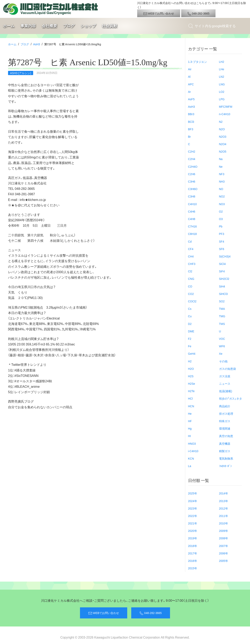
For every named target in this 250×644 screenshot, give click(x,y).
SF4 (222, 241)
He (190, 413)
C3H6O (193, 189)
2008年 (224, 538)
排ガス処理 (226, 413)
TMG (222, 316)
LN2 (222, 76)
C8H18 (193, 234)
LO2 (222, 92)
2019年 (193, 538)
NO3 (222, 204)
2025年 (193, 493)
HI (190, 436)
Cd (190, 241)
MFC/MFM (226, 106)
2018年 (193, 546)
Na (221, 159)
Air (190, 69)
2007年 (224, 546)
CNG (191, 279)
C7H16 (193, 226)
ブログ (69, 26)
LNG (222, 84)
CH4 (191, 256)
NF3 (222, 174)
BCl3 (191, 122)
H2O (191, 369)
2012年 (224, 508)
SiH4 (222, 286)
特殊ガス (225, 421)
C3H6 (192, 181)
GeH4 (192, 354)
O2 (221, 211)
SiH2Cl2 (224, 279)
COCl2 (192, 301)
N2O (222, 129)
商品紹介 (225, 406)
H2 (190, 361)
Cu (190, 316)
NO (221, 189)
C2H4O (193, 166)
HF (190, 421)
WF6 (222, 346)
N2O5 (223, 151)
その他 (223, 361)
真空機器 (225, 443)
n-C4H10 (225, 114)
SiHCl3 (223, 294)
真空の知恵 (226, 436)
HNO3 (192, 443)
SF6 (222, 249)
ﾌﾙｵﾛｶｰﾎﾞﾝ (225, 466)
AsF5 (191, 99)
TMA (222, 309)
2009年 (224, 531)
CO (190, 286)
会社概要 (49, 26)
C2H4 (192, 159)
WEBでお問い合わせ (159, 13)
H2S (191, 376)
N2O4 (223, 144)
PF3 (222, 234)
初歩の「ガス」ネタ (231, 398)
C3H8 (192, 196)
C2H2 (192, 151)
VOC (222, 339)
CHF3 (192, 264)
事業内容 (28, 26)
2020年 (193, 531)
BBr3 (191, 114)
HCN (191, 406)
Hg (190, 428)
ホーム (9, 26)
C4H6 (192, 211)
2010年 (224, 523)
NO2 (222, 196)
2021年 (193, 523)
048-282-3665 (198, 13)
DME (191, 331)
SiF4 (222, 271)
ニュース (225, 384)
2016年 (193, 561)
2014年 (224, 493)
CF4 (191, 249)
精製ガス (225, 451)
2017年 (193, 553)
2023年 (193, 508)
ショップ (88, 26)
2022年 (193, 516)
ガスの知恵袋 (227, 369)
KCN (191, 458)
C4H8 (192, 219)
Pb (221, 226)
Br (190, 136)
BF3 (191, 129)
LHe (222, 69)
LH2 (222, 62)
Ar (190, 92)
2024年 (193, 501)
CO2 (191, 294)
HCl (190, 398)
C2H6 (192, 174)
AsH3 (37, 44)
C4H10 (193, 204)
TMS (222, 324)
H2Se (192, 384)
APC (191, 84)
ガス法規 (225, 376)
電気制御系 (226, 458)
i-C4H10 (193, 451)
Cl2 (190, 271)
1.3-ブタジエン (198, 62)
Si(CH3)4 (225, 256)
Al (189, 76)
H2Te (191, 391)
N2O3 (223, 136)
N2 (221, 122)
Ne (221, 166)
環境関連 (225, 428)
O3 (221, 219)
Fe (190, 346)
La (190, 466)
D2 (190, 324)
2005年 (224, 561)
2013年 (224, 501)
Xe (221, 354)
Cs (190, 309)
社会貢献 (110, 26)
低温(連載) (226, 391)
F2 (190, 339)
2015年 (193, 568)
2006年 (224, 553)
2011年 (224, 516)
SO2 (222, 301)
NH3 (222, 181)
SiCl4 (222, 264)
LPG (222, 99)
